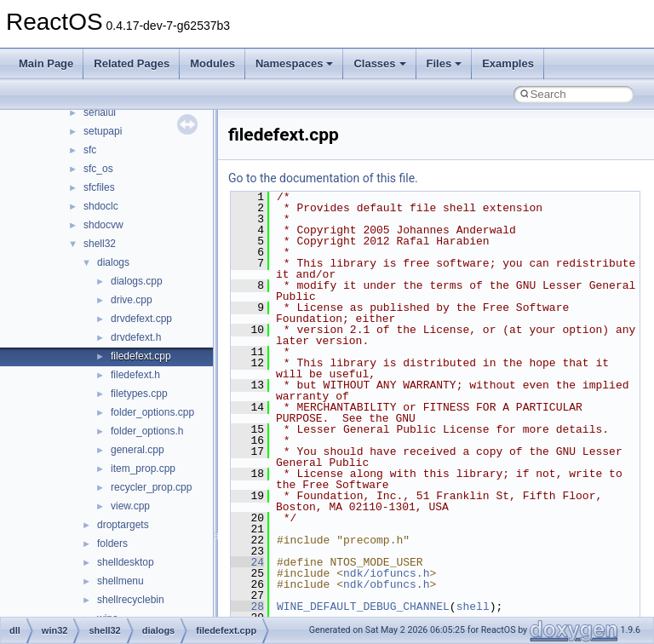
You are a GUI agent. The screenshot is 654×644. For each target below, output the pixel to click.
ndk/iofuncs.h (386, 573)
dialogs (113, 262)
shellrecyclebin (131, 600)
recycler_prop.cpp (151, 487)
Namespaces (295, 63)
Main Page (46, 63)
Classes (379, 63)
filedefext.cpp (141, 356)
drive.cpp (132, 300)
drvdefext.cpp (141, 319)
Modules (212, 63)
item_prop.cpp (143, 469)
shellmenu (120, 581)
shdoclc (101, 206)
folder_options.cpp (152, 412)
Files (445, 63)
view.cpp (130, 506)
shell (473, 607)
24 (247, 562)
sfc (90, 150)
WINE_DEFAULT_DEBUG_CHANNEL (363, 607)
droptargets (123, 525)
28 (247, 607)
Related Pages (132, 63)
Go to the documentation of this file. (323, 178)
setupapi (103, 131)
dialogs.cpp (137, 281)
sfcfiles (99, 187)
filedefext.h (135, 375)
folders (112, 543)
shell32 (100, 244)
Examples (508, 63)
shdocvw (103, 225)
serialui (100, 112)
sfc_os (98, 169)
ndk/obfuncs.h (386, 584)
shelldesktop (126, 562)
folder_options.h (147, 431)
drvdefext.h (136, 337)
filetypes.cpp (139, 394)
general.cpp (138, 450)
